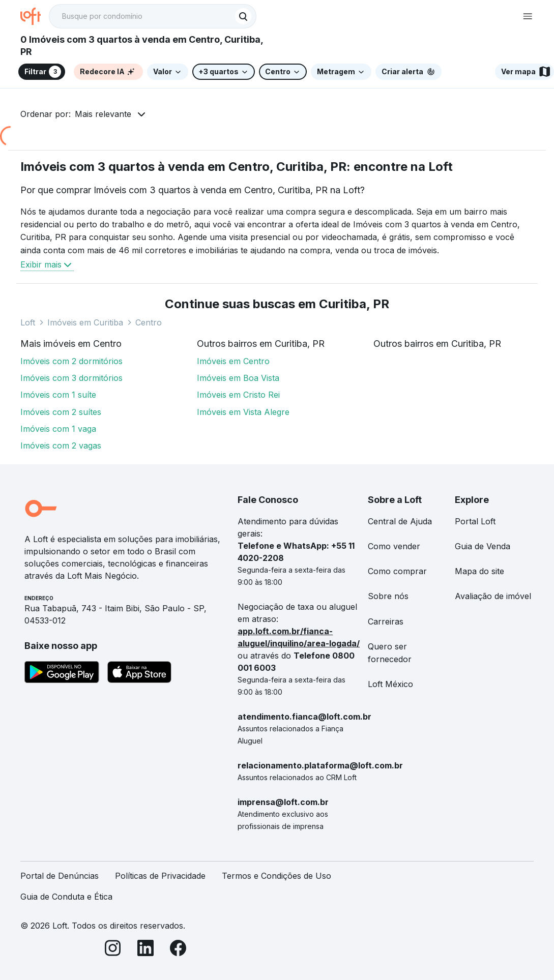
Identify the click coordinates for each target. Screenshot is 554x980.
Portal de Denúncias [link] (60, 876)
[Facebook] (178, 950)
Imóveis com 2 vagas (61, 446)
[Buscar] (243, 16)
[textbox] (153, 16)
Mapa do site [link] (479, 571)
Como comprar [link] (397, 571)
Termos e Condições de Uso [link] (276, 876)
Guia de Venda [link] (483, 546)
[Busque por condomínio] (142, 17)
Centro (149, 322)
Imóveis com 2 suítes (61, 412)
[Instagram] (113, 950)
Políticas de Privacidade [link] (160, 876)
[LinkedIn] (145, 950)
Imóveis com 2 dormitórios (71, 361)
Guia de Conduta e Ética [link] (66, 897)
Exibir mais (47, 264)
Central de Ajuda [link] (400, 521)
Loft (28, 322)
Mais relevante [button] (103, 114)
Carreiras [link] (386, 621)
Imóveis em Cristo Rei (238, 395)
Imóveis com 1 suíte (58, 395)
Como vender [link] (394, 546)
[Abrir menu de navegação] (528, 16)
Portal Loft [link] (475, 521)
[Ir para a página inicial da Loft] (35, 16)
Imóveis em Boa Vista (238, 378)
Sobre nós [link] (388, 596)
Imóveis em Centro (233, 361)
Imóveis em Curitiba (85, 322)
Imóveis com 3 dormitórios (71, 378)
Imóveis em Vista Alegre (243, 412)
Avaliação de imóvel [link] (493, 596)
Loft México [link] (390, 684)
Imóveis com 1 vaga (58, 429)
